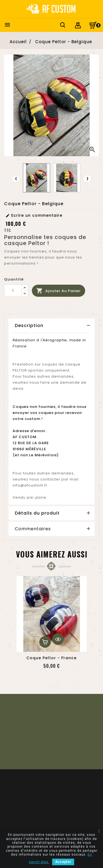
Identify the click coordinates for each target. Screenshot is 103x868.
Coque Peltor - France (51, 658)
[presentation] (16, 179)
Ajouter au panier (59, 291)
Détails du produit (37, 513)
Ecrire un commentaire (34, 215)
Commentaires (33, 529)
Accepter (63, 862)
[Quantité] (13, 291)
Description (29, 325)
